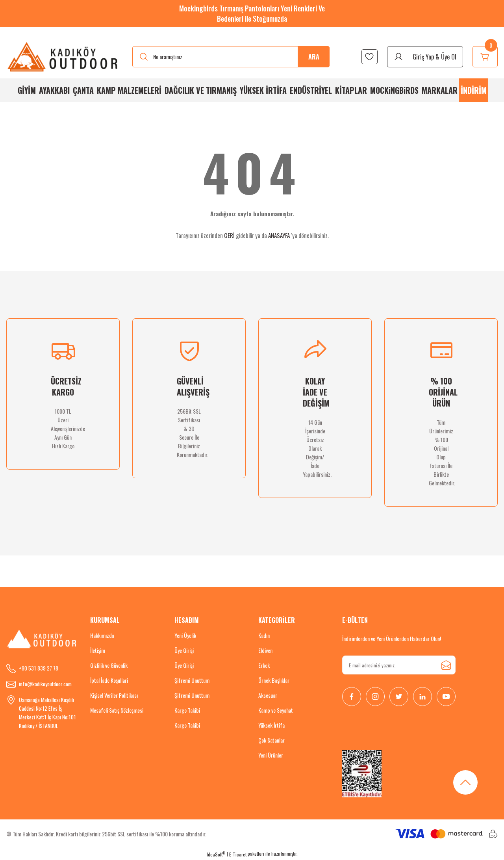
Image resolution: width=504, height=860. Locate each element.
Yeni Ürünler (271, 755)
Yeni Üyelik (185, 635)
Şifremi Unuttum (192, 680)
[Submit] (446, 665)
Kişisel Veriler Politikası (114, 695)
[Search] (231, 57)
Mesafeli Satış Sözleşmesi (117, 710)
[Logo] (63, 57)
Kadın (264, 635)
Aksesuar (268, 695)
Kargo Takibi (187, 710)
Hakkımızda (102, 635)
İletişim (98, 650)
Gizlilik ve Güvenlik (109, 665)
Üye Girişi (184, 650)
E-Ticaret (238, 854)
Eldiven (265, 650)
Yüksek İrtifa (271, 725)
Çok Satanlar (271, 740)
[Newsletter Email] (399, 665)
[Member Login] (425, 57)
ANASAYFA (279, 235)
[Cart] (485, 57)
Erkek (264, 665)
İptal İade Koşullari (109, 680)
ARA (314, 57)
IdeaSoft (216, 854)
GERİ (229, 235)
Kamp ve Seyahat (276, 710)
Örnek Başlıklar (274, 680)
